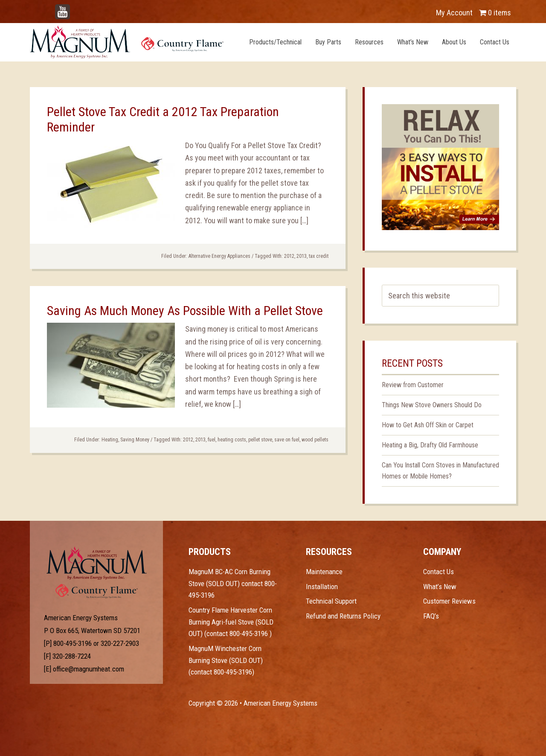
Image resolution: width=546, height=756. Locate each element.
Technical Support (331, 601)
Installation (322, 587)
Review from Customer (413, 385)
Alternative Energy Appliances (219, 256)
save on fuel (287, 440)
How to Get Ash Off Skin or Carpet (428, 425)
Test (97, 563)
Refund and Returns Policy (343, 616)
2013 (302, 256)
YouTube (75, 8)
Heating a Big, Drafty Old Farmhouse (430, 445)
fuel (212, 440)
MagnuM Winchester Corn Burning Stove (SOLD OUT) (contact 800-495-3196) (226, 660)
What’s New (440, 587)
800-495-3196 (73, 643)
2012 (289, 256)
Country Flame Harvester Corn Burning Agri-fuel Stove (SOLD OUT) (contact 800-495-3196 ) (231, 622)
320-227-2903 (120, 643)
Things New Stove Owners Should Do (432, 405)
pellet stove (260, 440)
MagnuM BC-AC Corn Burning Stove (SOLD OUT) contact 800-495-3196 (233, 583)
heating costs (232, 440)
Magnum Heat (127, 42)
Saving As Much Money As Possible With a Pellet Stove (185, 311)
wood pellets (315, 440)
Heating (110, 440)
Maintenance (324, 572)
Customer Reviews (449, 601)
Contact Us (439, 572)
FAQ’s (431, 616)
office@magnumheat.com (89, 669)
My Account (454, 13)
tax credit (319, 256)
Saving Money (135, 440)
